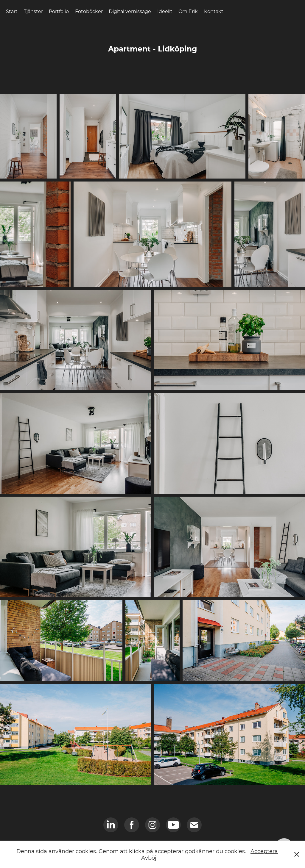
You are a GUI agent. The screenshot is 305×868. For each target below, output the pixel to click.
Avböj (149, 858)
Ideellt (165, 11)
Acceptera (264, 851)
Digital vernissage (130, 11)
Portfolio (59, 11)
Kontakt (214, 11)
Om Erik (188, 11)
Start (12, 11)
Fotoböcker (89, 11)
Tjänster (33, 11)
